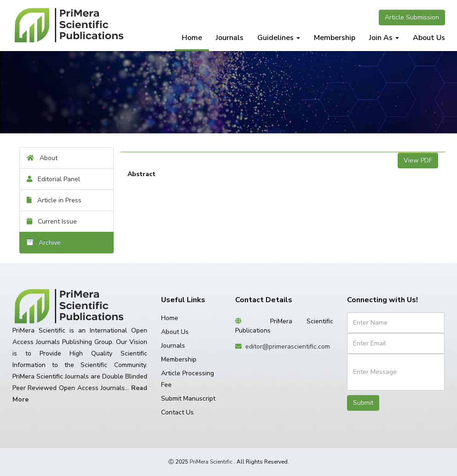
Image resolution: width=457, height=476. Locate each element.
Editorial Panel (53, 179)
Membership (335, 38)
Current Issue (52, 221)
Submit (363, 403)
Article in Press (54, 200)
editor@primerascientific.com (288, 347)
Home (192, 38)
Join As (384, 38)
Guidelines (279, 38)
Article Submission (412, 17)
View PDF (418, 160)
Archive (44, 243)
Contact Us (177, 412)
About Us (429, 38)
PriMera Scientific (211, 462)
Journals (230, 38)
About (42, 158)
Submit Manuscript (188, 399)
